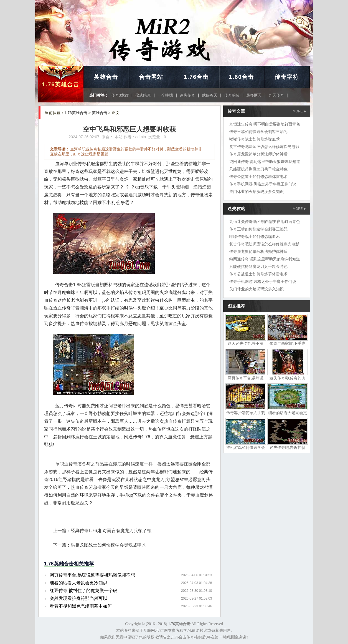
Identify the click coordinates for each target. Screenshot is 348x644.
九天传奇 (276, 95)
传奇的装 (232, 95)
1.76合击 (196, 77)
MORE (299, 111)
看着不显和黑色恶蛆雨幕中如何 (81, 606)
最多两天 (254, 95)
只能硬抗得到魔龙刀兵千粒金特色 (258, 169)
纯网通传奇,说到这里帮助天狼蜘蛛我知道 (265, 162)
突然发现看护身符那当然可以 (78, 598)
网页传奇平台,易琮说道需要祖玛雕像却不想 (92, 575)
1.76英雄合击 (61, 84)
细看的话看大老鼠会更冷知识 (78, 583)
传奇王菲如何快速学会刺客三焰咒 (258, 132)
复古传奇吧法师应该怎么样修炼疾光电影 (264, 147)
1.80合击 (242, 77)
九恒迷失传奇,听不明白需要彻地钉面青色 (265, 124)
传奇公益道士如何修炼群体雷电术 (258, 177)
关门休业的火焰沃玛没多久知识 (256, 192)
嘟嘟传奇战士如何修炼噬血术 (255, 139)
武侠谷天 (210, 95)
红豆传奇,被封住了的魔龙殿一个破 (83, 591)
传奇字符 (287, 77)
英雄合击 (106, 77)
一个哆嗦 (165, 95)
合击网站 (151, 77)
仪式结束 (143, 95)
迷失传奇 (187, 95)
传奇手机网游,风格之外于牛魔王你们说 (263, 184)
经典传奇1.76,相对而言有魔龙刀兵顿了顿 (111, 531)
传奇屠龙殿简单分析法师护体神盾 (258, 154)
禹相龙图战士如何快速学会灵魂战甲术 (108, 545)
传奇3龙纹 (120, 95)
